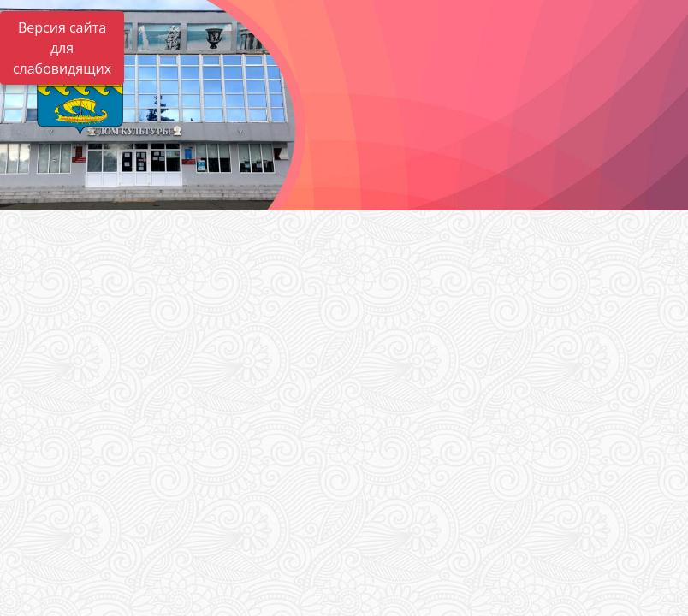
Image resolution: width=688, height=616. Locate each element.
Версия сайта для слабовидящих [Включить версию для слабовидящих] (62, 48)
